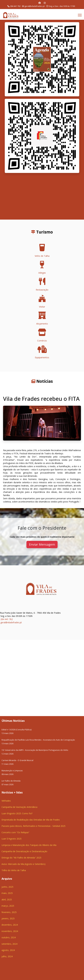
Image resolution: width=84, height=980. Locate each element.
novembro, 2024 (10, 931)
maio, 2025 (7, 893)
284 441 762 (15, 6)
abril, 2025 (7, 899)
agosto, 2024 (8, 950)
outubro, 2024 (9, 937)
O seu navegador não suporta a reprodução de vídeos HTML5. (42, 196)
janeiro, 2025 (8, 918)
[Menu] (80, 15)
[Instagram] (45, 3)
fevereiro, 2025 (9, 912)
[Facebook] (40, 3)
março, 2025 (8, 906)
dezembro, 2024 (10, 925)
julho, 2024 (7, 956)
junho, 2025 (7, 887)
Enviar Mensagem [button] (42, 544)
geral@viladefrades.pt (35, 6)
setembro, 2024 (9, 944)
